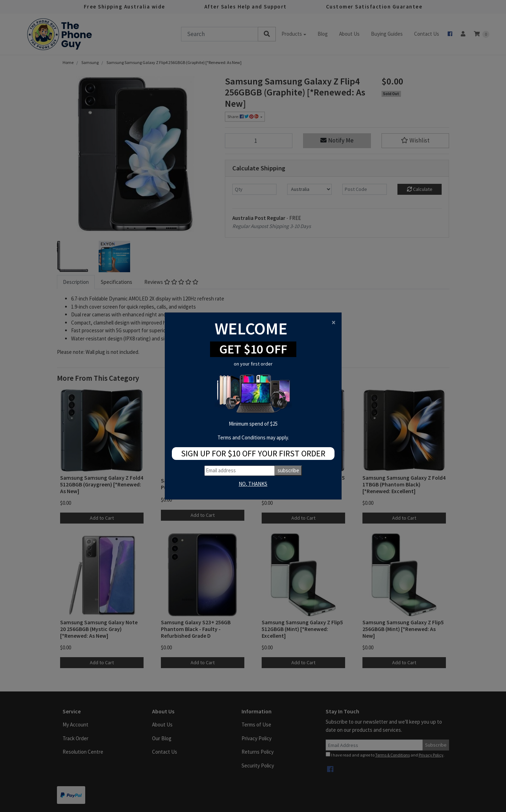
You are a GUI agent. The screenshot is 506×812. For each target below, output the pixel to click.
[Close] (334, 322)
